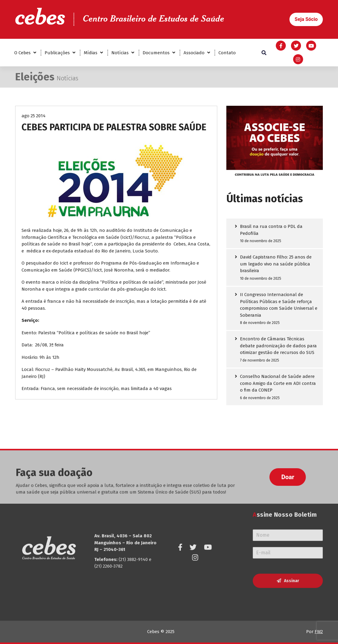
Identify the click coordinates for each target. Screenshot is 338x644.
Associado (194, 53)
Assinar (292, 551)
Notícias (120, 53)
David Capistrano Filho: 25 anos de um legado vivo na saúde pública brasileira (276, 264)
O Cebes (22, 53)
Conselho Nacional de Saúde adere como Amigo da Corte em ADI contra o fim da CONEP (278, 384)
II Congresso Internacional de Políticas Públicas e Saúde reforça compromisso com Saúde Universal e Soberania (279, 305)
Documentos (156, 53)
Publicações (57, 53)
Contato (227, 53)
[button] (306, 19)
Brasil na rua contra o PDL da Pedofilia (271, 230)
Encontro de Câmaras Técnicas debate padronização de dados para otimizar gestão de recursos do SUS (278, 346)
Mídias (91, 53)
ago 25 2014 (34, 116)
